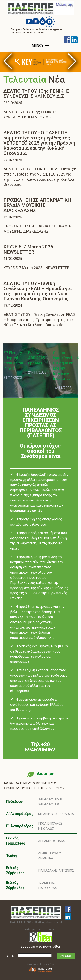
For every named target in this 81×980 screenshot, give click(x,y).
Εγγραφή (66, 956)
